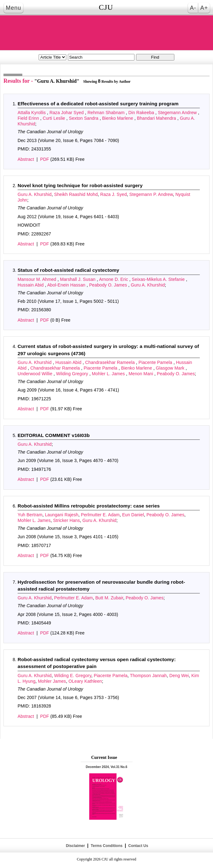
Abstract (26, 159)
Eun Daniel (133, 515)
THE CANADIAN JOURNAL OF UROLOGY (106, 33)
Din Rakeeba (142, 113)
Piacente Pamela (156, 362)
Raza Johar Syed (67, 113)
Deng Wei (179, 676)
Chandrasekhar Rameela (111, 362)
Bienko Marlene (118, 118)
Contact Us (138, 846)
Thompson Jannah (148, 676)
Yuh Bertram (30, 515)
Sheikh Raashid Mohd (76, 194)
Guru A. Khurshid (35, 194)
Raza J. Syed (113, 194)
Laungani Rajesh (62, 515)
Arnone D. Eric (114, 279)
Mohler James (52, 681)
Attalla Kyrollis (32, 113)
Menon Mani (141, 374)
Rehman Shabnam (106, 113)
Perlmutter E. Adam (100, 515)
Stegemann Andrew (178, 113)
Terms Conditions (106, 846)
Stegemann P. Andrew (151, 194)
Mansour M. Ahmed (38, 279)
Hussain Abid (31, 285)
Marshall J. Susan (78, 279)
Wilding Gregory (73, 374)
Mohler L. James (109, 374)
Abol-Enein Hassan (67, 285)
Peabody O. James (109, 285)
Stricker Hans (66, 520)
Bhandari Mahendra (157, 118)
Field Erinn (29, 118)
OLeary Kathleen (85, 681)
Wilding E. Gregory (73, 676)
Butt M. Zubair (109, 598)
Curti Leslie (55, 118)
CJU (106, 7)
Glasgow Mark (171, 368)
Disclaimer (75, 846)
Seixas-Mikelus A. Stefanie (159, 279)
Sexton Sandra (84, 118)
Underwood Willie (36, 374)
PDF (45, 159)
